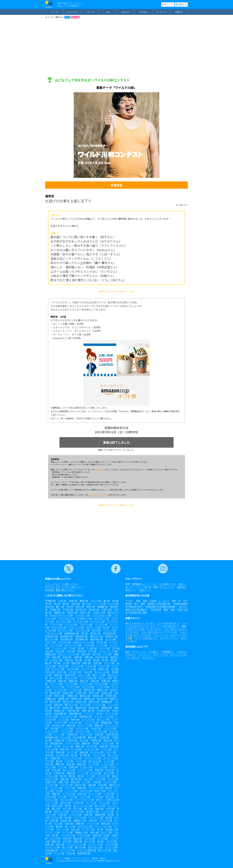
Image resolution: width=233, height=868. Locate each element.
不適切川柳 (72, 734)
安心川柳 (88, 779)
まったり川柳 (88, 720)
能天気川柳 (81, 610)
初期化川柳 (72, 696)
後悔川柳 (88, 815)
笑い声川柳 (85, 755)
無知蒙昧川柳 (66, 636)
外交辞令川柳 (103, 711)
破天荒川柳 (76, 779)
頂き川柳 (96, 654)
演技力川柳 (94, 702)
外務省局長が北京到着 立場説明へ (161, 607)
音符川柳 (94, 832)
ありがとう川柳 (65, 630)
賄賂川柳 (73, 681)
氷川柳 (88, 660)
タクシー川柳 (51, 803)
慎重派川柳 (68, 693)
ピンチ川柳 (76, 749)
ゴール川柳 (63, 720)
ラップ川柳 (93, 764)
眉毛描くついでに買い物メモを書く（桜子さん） (83, 237)
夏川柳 (85, 633)
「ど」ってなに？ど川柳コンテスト (62, 584)
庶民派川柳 (89, 690)
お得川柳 (62, 601)
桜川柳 (111, 815)
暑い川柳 (60, 607)
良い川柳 (78, 809)
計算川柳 (73, 767)
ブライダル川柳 (68, 835)
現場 (174, 601)
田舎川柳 (78, 838)
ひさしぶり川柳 (76, 627)
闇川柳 (72, 776)
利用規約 (100, 469)
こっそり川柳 (103, 687)
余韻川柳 (82, 788)
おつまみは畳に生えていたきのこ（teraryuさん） (84, 250)
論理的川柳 (107, 708)
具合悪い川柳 (112, 830)
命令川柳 (102, 785)
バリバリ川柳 (101, 624)
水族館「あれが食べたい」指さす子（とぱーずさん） (86, 254)
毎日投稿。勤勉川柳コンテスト (60, 590)
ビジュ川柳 (113, 604)
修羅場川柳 (59, 613)
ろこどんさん (145, 655)
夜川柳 (115, 601)
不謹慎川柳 (55, 758)
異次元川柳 (70, 675)
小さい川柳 (55, 838)
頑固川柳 (86, 743)
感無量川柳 (103, 607)
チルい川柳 (109, 663)
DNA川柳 (82, 651)
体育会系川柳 (86, 717)
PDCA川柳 (50, 672)
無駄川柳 (60, 752)
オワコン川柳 (58, 669)
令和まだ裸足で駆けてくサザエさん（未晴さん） (83, 276)
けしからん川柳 (91, 749)
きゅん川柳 (68, 746)
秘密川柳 (99, 770)
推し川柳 (86, 604)
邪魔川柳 (89, 657)
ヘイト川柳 (83, 773)
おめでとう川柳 (93, 627)
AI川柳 (106, 835)
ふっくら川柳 (111, 714)
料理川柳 (69, 824)
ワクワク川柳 (71, 684)
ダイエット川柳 (96, 788)
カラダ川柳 (111, 841)
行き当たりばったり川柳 (61, 616)
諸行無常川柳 (66, 639)
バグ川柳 (69, 761)
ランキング (161, 12)
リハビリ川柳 (99, 705)
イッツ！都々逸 (144, 587)
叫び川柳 (84, 740)
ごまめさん (182, 652)
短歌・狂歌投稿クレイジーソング (141, 584)
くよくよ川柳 (51, 749)
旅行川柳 (96, 630)
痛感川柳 (80, 746)
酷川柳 (48, 663)
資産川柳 (76, 663)
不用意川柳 (59, 740)
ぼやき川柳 (96, 773)
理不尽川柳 (80, 785)
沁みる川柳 (65, 737)
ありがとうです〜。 (169, 638)
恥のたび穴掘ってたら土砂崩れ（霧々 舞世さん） (83, 263)
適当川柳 (49, 607)
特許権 (129, 604)
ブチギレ (130, 601)
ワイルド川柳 (82, 728)
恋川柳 (100, 830)
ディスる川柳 (77, 666)
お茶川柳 (110, 809)
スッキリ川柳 (56, 788)
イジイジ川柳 (58, 687)
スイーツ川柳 (62, 830)
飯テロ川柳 (80, 847)
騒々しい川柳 (99, 675)
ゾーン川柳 (59, 734)
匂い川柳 (58, 824)
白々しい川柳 (105, 678)
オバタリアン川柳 (73, 645)
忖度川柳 (93, 821)
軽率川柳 (64, 749)
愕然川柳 (80, 607)
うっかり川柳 (75, 815)
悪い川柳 (89, 809)
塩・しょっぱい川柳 (83, 806)
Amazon (125, 12)
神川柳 (48, 604)
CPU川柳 (92, 651)
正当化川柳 (107, 693)
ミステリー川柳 (96, 818)
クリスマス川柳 (67, 850)
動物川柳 (106, 824)
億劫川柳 (69, 660)
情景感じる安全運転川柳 (159, 604)
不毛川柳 (54, 728)
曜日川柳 (92, 737)
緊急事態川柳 (51, 737)
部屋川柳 (78, 841)
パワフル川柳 (106, 821)
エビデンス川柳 (88, 669)
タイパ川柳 (105, 648)
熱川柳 (57, 663)
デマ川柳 (49, 761)
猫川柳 (63, 776)
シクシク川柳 (110, 728)
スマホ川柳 (103, 838)
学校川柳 (67, 838)
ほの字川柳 (102, 642)
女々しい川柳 (84, 675)
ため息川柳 (78, 803)
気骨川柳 (73, 601)
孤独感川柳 (98, 696)
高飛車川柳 (94, 610)
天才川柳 (110, 770)
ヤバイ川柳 (67, 832)
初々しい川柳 (56, 678)
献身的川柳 (68, 708)
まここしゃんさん (179, 655)
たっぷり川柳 (60, 690)
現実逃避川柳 (56, 743)
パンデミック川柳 (92, 758)
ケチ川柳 (91, 776)
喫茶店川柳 (95, 633)
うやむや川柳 (60, 723)
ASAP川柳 (62, 672)
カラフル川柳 (111, 844)
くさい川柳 (85, 797)
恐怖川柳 (114, 746)
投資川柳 (97, 663)
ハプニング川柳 (91, 723)
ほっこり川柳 (95, 794)
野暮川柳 (99, 726)
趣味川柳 (84, 601)
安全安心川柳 (58, 726)
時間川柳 (80, 824)
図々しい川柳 (69, 770)
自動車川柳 (100, 815)
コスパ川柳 (81, 761)
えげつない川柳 (82, 616)
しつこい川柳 (71, 791)
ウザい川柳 (100, 779)
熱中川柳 (75, 720)
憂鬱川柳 (71, 773)
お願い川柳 (63, 782)
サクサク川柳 (86, 624)
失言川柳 (49, 755)
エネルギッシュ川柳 (104, 717)
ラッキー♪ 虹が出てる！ (146, 638)
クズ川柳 (62, 767)
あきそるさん (149, 658)
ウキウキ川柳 (66, 785)
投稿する (182, 4)
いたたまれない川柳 (102, 616)
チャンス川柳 (99, 755)
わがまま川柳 (62, 755)
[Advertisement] (116, 41)
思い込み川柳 (95, 761)
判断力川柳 (68, 702)
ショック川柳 (107, 812)
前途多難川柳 (60, 714)
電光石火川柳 (96, 636)
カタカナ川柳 (110, 782)
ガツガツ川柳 (108, 743)
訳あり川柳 (100, 791)
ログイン (169, 4)
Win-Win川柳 (73, 669)
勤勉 (138, 601)
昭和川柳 (56, 841)
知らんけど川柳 (102, 672)
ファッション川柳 (103, 827)
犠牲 (143, 604)
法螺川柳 (78, 657)
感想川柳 (91, 607)
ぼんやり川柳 (88, 687)
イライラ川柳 (80, 818)
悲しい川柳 (70, 827)
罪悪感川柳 (76, 699)
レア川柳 (86, 782)
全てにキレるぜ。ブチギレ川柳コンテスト (65, 587)
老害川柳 (64, 779)
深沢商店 (100, 861)
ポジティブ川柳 (85, 726)
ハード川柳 (109, 761)
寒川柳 (96, 660)
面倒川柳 (71, 726)
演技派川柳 (55, 693)
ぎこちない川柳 (80, 622)
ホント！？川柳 (52, 832)
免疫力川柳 (102, 699)
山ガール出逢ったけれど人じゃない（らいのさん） (85, 271)
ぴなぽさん (131, 655)
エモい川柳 (104, 666)
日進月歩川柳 (51, 636)
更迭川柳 (84, 681)
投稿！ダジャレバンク (164, 587)
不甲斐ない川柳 (85, 619)
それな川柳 (91, 666)
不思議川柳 (59, 773)
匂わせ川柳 (63, 666)
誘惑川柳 (108, 740)
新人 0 (67, 17)
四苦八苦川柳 (101, 657)
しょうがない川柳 (69, 717)
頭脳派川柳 (102, 690)
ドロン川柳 (50, 642)
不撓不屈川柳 (73, 711)
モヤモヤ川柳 (77, 812)
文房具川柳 (66, 821)
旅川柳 (68, 818)
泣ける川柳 (92, 746)
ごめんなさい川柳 (53, 633)
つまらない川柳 (82, 731)
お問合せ (179, 12)
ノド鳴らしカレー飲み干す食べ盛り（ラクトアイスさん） (89, 246)
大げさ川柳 (90, 838)
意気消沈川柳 (109, 633)
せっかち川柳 (97, 752)
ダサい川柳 (113, 779)
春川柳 (59, 761)
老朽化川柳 (94, 693)
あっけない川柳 (63, 622)
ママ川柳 (73, 797)
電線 (145, 601)
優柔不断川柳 (96, 639)
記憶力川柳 (81, 702)
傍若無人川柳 (111, 636)
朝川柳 (107, 601)
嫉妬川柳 (81, 764)
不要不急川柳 (112, 734)
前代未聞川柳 (79, 737)
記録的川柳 (59, 711)
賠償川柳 (62, 681)
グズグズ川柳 (56, 624)
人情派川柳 (81, 693)
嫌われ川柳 (55, 708)
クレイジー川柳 (85, 770)
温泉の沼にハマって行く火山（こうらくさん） (82, 258)
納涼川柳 (76, 604)
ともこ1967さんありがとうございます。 (159, 632)
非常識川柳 (50, 601)
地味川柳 (99, 809)
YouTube (143, 12)
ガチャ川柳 (85, 705)
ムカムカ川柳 (51, 731)
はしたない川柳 (102, 619)
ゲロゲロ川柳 (64, 642)
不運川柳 (99, 734)
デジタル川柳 (51, 717)
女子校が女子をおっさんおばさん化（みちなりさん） (86, 241)
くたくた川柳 (71, 624)
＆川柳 (57, 746)
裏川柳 (57, 604)
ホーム (59, 858)
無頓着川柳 (107, 702)
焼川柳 (114, 660)
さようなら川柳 (82, 630)
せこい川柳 (72, 752)
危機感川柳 (50, 699)
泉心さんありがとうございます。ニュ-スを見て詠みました (153, 623)
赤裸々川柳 (85, 613)
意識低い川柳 (81, 832)
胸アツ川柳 (100, 806)
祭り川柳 (110, 797)
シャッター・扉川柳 (93, 714)
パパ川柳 (62, 797)
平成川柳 (97, 782)
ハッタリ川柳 (107, 764)
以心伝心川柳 (56, 660)
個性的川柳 (81, 708)
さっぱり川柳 (75, 690)
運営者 (95, 858)
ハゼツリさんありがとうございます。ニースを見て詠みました (156, 625)
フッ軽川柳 (92, 648)
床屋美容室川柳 (72, 633)
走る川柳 (75, 830)
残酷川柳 (56, 794)
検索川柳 (60, 764)
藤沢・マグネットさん (136, 652)
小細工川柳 (107, 610)
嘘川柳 (59, 827)
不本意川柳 (96, 728)
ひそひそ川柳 (66, 800)
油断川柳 (56, 657)
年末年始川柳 (51, 850)
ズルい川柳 (104, 803)
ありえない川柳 (97, 622)
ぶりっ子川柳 (56, 645)
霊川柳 (79, 660)
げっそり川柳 (73, 687)
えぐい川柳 (106, 749)
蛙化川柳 (86, 654)
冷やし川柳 (106, 832)
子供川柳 (54, 821)
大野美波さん (168, 652)
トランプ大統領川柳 (87, 850)
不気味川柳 (104, 737)
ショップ (90, 12)
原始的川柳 (94, 708)
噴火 (136, 604)
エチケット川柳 (111, 758)
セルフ (166, 601)
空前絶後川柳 (81, 639)
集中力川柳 (55, 702)
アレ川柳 (107, 654)
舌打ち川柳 (65, 803)
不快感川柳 (111, 696)
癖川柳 (109, 788)
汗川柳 (66, 663)
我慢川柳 (104, 746)
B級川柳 (92, 785)
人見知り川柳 (99, 613)
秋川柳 (106, 627)
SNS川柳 (49, 651)
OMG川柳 (60, 651)
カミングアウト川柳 (72, 758)
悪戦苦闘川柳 (75, 714)
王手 (185, 601)
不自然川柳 (72, 740)
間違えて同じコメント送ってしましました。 (156, 628)
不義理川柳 (55, 610)
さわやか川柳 (86, 791)
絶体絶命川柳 (81, 636)
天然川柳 (56, 770)
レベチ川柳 (102, 645)
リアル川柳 (109, 794)
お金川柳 (62, 815)
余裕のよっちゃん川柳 (84, 642)
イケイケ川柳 (66, 731)
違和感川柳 (89, 699)
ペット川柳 (59, 853)
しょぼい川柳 (86, 767)
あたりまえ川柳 (59, 627)
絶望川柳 (84, 752)
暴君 (166, 610)
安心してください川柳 (69, 654)
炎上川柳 (88, 672)
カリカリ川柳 (86, 684)
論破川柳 (58, 675)
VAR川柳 (49, 764)
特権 (173, 610)
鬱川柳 (66, 604)
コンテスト (72, 12)
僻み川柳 (75, 782)
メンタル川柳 (69, 794)
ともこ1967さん (133, 658)
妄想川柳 (67, 657)
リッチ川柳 (98, 797)
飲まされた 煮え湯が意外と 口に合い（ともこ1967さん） (89, 280)
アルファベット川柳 (76, 844)
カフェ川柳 (57, 818)
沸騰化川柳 (50, 654)
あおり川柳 (109, 773)
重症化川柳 (85, 696)
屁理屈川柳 (106, 723)
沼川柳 (81, 648)
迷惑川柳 (82, 794)
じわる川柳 (89, 645)
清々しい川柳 (103, 720)
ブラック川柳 (93, 824)
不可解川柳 (68, 610)
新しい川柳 (90, 841)
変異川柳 (106, 681)
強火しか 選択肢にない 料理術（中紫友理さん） (85, 267)
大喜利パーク (145, 590)
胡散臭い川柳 (80, 821)
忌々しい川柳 (71, 678)
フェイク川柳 (99, 604)
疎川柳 (96, 743)
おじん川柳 (110, 639)
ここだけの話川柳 (88, 678)
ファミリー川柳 (95, 844)
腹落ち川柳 (103, 669)
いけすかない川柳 (66, 619)
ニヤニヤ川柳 (56, 684)
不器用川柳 (96, 740)
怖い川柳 (67, 809)
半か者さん (154, 652)
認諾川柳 (58, 705)
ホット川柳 (91, 803)
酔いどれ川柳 (51, 639)
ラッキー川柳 (88, 830)
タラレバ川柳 (86, 734)
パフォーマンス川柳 (108, 651)
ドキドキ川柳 (84, 835)
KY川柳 (59, 791)
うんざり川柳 (51, 785)
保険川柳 (86, 663)
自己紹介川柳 (92, 812)
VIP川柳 (116, 648)
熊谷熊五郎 (156, 610)
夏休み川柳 (57, 806)
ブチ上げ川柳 (75, 672)
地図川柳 (97, 835)
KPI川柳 (115, 669)
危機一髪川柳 (88, 711)
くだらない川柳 (100, 731)
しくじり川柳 (101, 767)
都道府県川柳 (84, 853)
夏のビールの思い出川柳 (108, 800)
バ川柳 (72, 648)
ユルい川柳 (111, 752)
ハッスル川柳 (67, 728)
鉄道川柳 (71, 853)
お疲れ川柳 (50, 782)
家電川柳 (49, 844)
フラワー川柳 (109, 630)
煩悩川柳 (71, 764)
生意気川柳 (72, 613)
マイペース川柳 (72, 743)
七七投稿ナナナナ (167, 584)
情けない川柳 (71, 705)
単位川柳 (60, 844)
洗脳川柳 (95, 681)
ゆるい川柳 (96, 601)
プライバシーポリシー (99, 495)
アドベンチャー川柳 (84, 800)
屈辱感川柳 (63, 699)
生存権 (153, 601)
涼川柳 (105, 660)
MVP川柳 (71, 651)
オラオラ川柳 (101, 684)
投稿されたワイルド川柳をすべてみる (116, 291)
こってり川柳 (103, 776)
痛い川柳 (56, 809)
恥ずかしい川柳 (61, 812)
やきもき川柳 (75, 723)
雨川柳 (70, 607)
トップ (54, 12)
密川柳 (74, 755)
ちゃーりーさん (161, 655)
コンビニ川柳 (111, 847)
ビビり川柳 (70, 788)
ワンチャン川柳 (59, 648)
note (108, 12)
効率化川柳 (59, 696)
